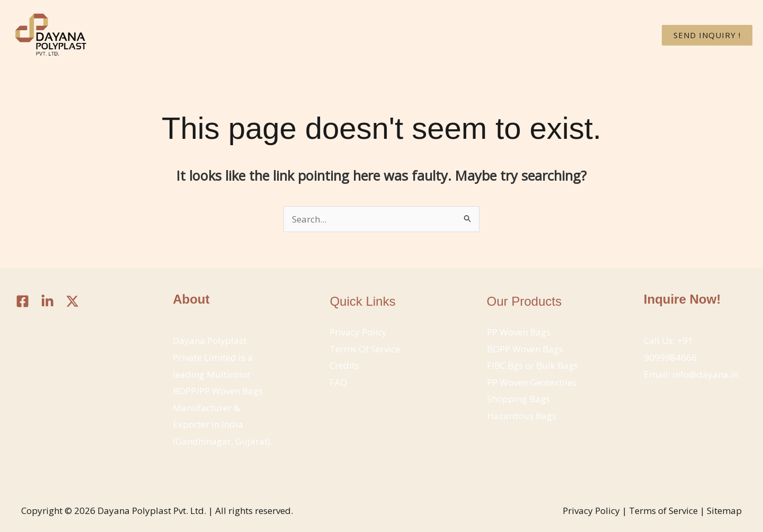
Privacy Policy (358, 332)
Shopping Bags (518, 399)
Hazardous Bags (522, 416)
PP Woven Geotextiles (532, 382)
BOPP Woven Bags (525, 349)
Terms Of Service (365, 349)
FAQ (338, 382)
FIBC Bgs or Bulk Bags (533, 365)
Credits (344, 365)
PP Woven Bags (519, 332)
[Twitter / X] (72, 301)
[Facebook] (23, 301)
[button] (707, 35)
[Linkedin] (47, 301)
